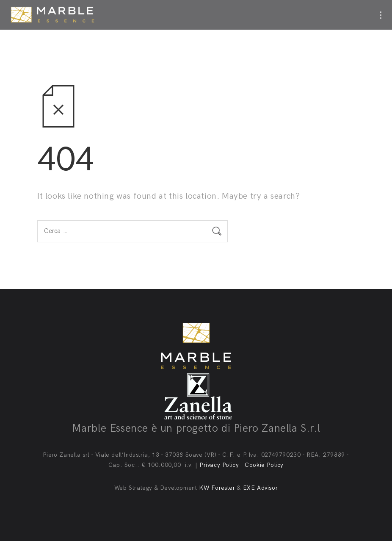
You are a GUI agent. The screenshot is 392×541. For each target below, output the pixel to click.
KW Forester (217, 488)
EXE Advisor (261, 488)
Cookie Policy (264, 465)
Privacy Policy (219, 465)
